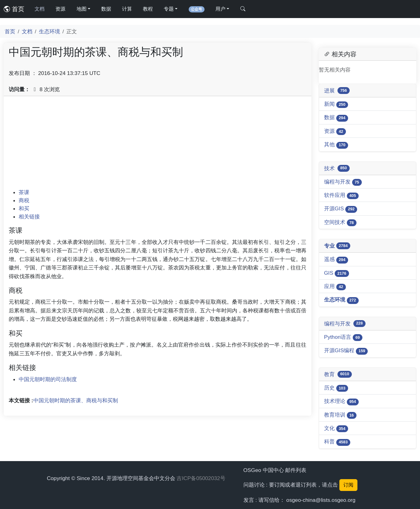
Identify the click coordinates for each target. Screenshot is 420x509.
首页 (14, 9)
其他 (336, 145)
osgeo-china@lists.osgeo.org (321, 500)
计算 (127, 9)
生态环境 (50, 31)
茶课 (24, 192)
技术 (337, 168)
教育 (338, 374)
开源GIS (341, 209)
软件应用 (341, 196)
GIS (337, 273)
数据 (106, 9)
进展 (337, 91)
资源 (60, 9)
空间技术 (340, 223)
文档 (40, 9)
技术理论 (341, 402)
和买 (24, 208)
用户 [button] (220, 9)
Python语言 (343, 337)
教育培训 (340, 415)
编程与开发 (343, 182)
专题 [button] (169, 9)
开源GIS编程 (346, 351)
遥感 (336, 260)
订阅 (348, 485)
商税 (24, 200)
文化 (336, 429)
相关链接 (29, 217)
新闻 (336, 104)
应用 (335, 287)
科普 (337, 442)
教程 (148, 9)
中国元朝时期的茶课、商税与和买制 (76, 400)
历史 (336, 388)
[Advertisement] (158, 145)
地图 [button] (82, 9)
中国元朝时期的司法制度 (48, 379)
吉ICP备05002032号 (201, 478)
